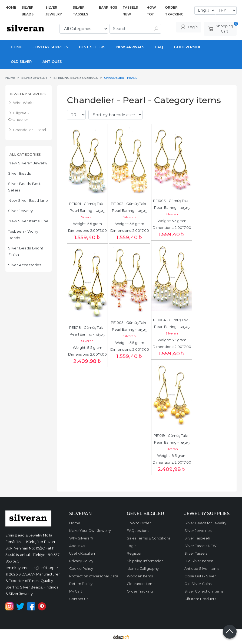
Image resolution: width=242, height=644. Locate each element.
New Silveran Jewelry (28, 163)
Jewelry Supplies (28, 94)
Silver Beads (19, 173)
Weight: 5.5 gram (87, 224)
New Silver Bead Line (28, 200)
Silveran (87, 217)
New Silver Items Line (28, 221)
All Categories (25, 155)
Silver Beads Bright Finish (26, 251)
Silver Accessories (25, 265)
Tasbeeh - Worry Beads (23, 235)
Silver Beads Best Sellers (24, 187)
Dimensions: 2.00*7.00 (87, 231)
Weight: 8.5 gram (87, 348)
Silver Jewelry (20, 211)
